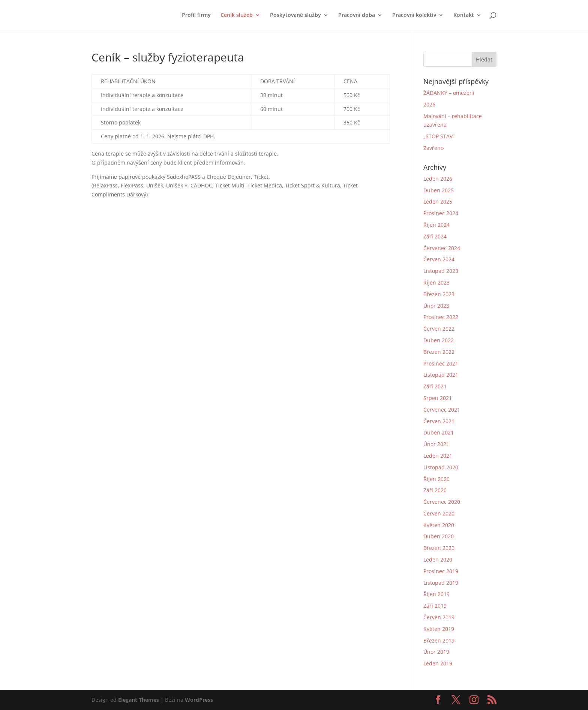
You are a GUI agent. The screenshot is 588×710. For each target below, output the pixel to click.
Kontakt (464, 15)
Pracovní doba (357, 15)
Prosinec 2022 (441, 317)
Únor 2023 (436, 306)
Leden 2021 (438, 456)
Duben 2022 (439, 340)
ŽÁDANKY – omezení (449, 93)
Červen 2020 (439, 513)
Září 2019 (435, 606)
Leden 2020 (438, 559)
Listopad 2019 (441, 583)
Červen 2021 (439, 421)
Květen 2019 (439, 629)
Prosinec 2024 (441, 213)
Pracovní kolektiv (414, 15)
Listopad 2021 (441, 375)
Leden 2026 (438, 179)
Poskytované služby (295, 15)
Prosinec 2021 (441, 363)
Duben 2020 (439, 536)
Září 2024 (435, 236)
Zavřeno (433, 148)
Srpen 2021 (438, 398)
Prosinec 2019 (441, 571)
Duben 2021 (439, 432)
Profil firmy (196, 15)
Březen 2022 (439, 352)
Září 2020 (435, 490)
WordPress (199, 700)
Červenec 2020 (442, 502)
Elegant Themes (139, 700)
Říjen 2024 (436, 225)
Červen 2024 (439, 259)
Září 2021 (435, 386)
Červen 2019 (439, 617)
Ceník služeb (237, 15)
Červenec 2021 (442, 410)
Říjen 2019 (436, 594)
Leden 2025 (438, 201)
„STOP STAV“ (439, 136)
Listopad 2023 (441, 271)
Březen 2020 (439, 548)
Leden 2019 (438, 663)
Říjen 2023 (436, 282)
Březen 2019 (439, 640)
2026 (429, 104)
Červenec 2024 (442, 248)
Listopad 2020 (441, 467)
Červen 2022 (439, 329)
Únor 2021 (436, 444)
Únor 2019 (436, 652)
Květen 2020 (439, 525)
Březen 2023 (439, 294)
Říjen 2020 (436, 479)
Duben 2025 (439, 190)
